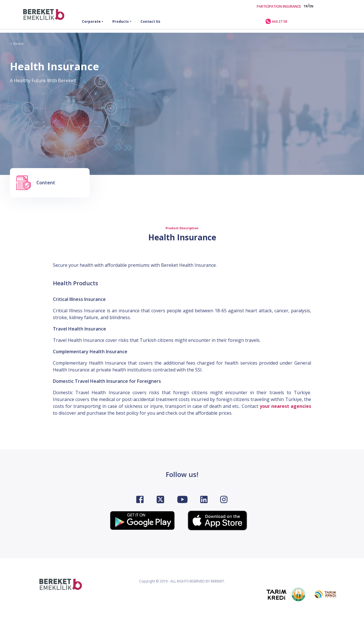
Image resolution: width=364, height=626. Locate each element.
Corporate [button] (91, 21)
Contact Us (150, 21)
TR (306, 6)
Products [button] (121, 21)
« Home (17, 44)
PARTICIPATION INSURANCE (279, 6)
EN (311, 6)
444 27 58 (276, 21)
